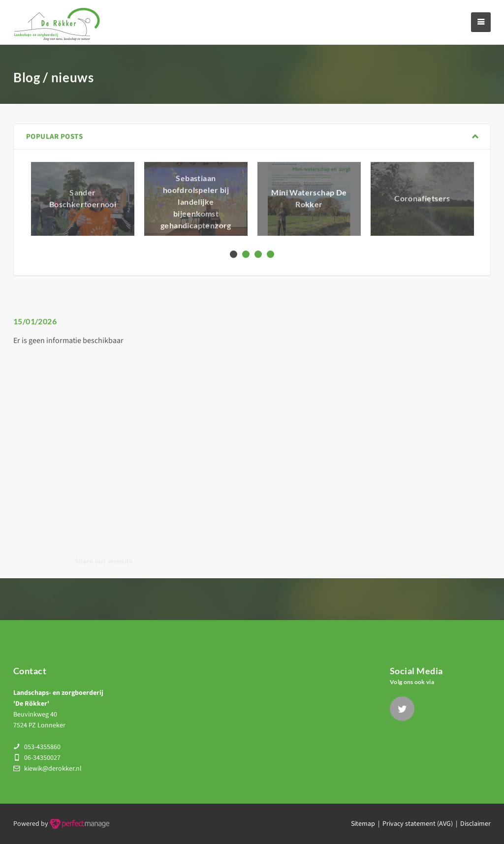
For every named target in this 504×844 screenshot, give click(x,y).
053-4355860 (42, 747)
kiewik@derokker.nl (53, 769)
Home (436, 81)
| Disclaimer (472, 824)
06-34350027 (42, 758)
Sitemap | (367, 824)
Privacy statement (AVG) (418, 824)
